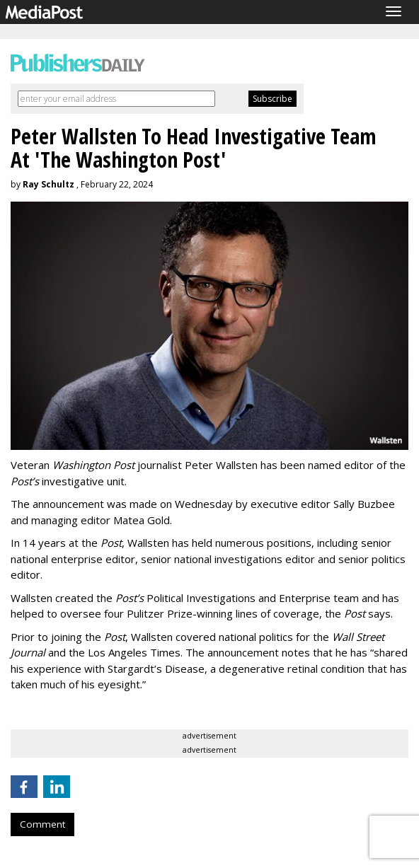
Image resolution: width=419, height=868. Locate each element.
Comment (42, 824)
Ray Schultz (48, 184)
